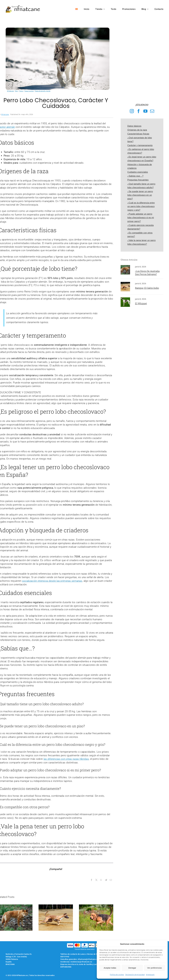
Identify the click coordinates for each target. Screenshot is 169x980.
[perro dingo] (125, 266)
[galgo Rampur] (125, 283)
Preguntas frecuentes (138, 180)
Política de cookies (117, 975)
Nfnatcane (5, 114)
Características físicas (138, 134)
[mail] (152, 111)
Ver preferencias (155, 968)
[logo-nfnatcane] (23, 6)
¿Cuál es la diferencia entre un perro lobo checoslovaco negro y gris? (141, 206)
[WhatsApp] (101, 880)
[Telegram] (106, 880)
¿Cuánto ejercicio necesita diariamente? (140, 227)
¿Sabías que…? (135, 176)
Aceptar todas (110, 968)
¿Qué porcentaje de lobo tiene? (140, 140)
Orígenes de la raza (137, 130)
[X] (96, 880)
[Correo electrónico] (111, 880)
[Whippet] (125, 299)
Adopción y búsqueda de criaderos (140, 166)
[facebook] (139, 111)
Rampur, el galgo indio (147, 288)
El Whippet (141, 303)
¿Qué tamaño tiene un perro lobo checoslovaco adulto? (141, 186)
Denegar (132, 968)
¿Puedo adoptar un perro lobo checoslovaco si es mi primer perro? (141, 218)
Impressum (150, 975)
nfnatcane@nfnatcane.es (88, 959)
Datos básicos (134, 126)
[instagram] (132, 111)
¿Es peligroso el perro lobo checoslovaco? (141, 151)
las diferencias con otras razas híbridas (66, 759)
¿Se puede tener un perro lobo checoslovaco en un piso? (140, 195)
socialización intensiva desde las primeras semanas (52, 581)
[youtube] (145, 111)
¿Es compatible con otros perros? (140, 235)
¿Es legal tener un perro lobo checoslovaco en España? (142, 159)
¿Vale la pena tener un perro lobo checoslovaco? (141, 242)
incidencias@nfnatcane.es (81, 962)
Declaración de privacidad (135, 975)
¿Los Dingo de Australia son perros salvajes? (147, 273)
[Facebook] (92, 880)
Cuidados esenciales (138, 172)
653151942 (65, 957)
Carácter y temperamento (140, 145)
